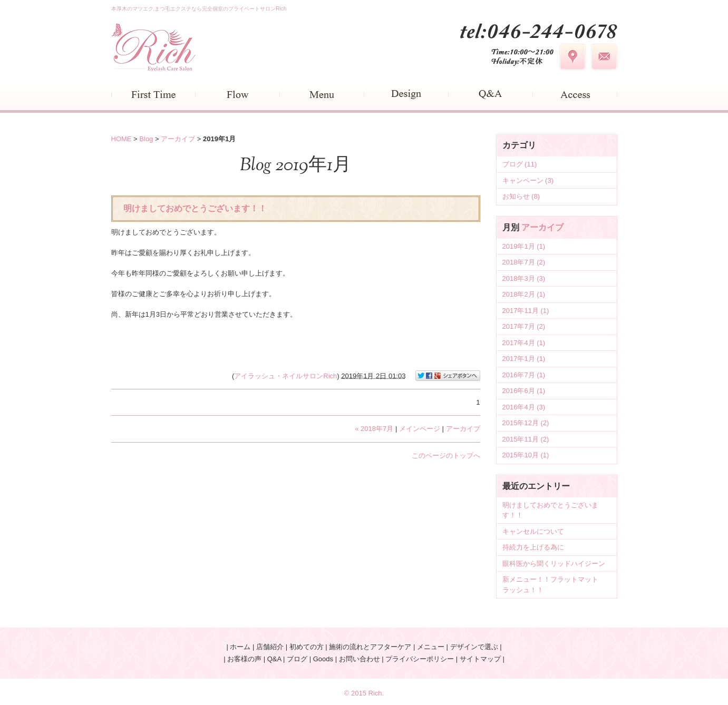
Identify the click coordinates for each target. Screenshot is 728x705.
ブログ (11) (520, 164)
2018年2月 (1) (524, 294)
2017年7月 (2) (524, 326)
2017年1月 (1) (524, 359)
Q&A (274, 659)
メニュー (431, 647)
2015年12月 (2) (526, 423)
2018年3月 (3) (524, 278)
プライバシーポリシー (420, 659)
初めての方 (307, 647)
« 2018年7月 (374, 429)
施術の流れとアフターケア (370, 647)
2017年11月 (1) (526, 311)
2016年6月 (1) (524, 391)
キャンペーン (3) (528, 180)
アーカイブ (542, 227)
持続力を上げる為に (533, 547)
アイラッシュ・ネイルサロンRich (285, 375)
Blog (146, 139)
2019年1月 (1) (524, 246)
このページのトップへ (446, 456)
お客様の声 (244, 659)
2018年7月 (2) (524, 262)
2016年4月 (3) (524, 407)
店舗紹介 (270, 647)
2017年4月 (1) (524, 343)
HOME (122, 139)
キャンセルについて (533, 531)
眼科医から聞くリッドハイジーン (554, 564)
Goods (323, 659)
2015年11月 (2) (526, 439)
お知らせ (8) (521, 196)
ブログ (297, 659)
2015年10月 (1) (526, 455)
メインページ (420, 429)
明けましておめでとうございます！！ (195, 208)
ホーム (240, 647)
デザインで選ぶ (474, 647)
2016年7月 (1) (524, 375)
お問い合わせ (360, 659)
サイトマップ (480, 659)
